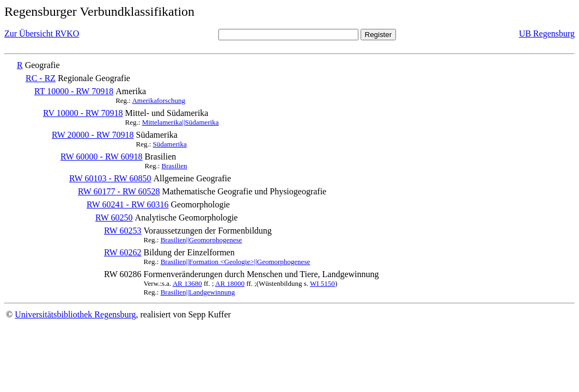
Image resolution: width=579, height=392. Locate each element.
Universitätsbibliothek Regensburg (75, 314)
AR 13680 (187, 283)
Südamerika (170, 144)
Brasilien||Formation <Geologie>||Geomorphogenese (236, 262)
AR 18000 (230, 283)
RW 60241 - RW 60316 (128, 204)
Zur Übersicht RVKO (42, 33)
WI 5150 (322, 283)
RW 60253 (123, 231)
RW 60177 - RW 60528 (119, 191)
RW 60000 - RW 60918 (102, 157)
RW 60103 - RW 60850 (110, 178)
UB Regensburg (547, 33)
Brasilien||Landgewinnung (198, 292)
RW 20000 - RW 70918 (93, 135)
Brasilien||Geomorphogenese (202, 240)
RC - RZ (41, 78)
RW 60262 (123, 252)
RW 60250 (114, 218)
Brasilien (175, 166)
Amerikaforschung (158, 100)
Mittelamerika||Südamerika (181, 122)
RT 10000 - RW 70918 (74, 91)
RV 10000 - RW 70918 (83, 113)
